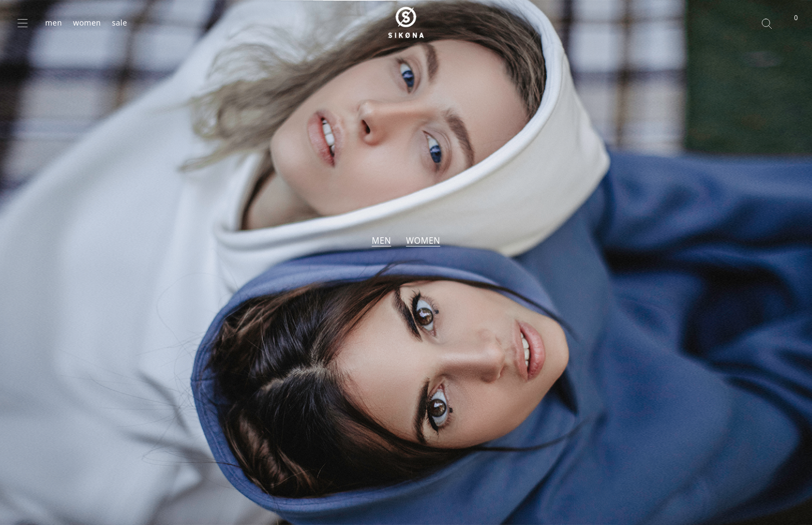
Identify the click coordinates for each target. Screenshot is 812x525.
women (87, 23)
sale (120, 23)
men (54, 23)
